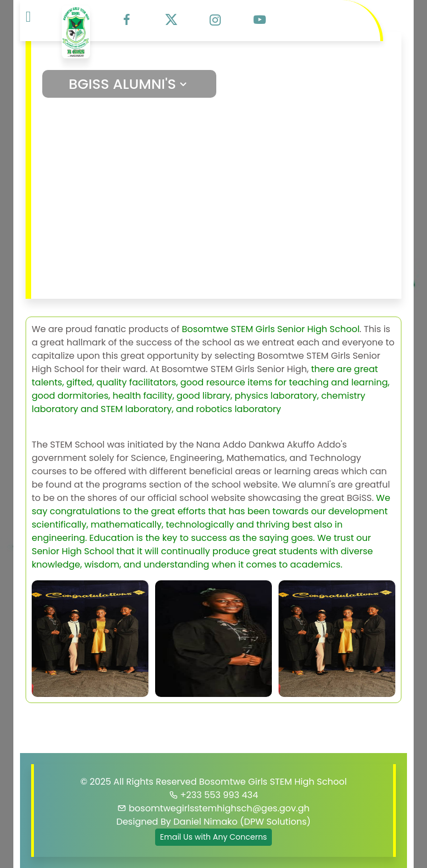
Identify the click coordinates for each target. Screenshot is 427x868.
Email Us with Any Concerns (213, 837)
